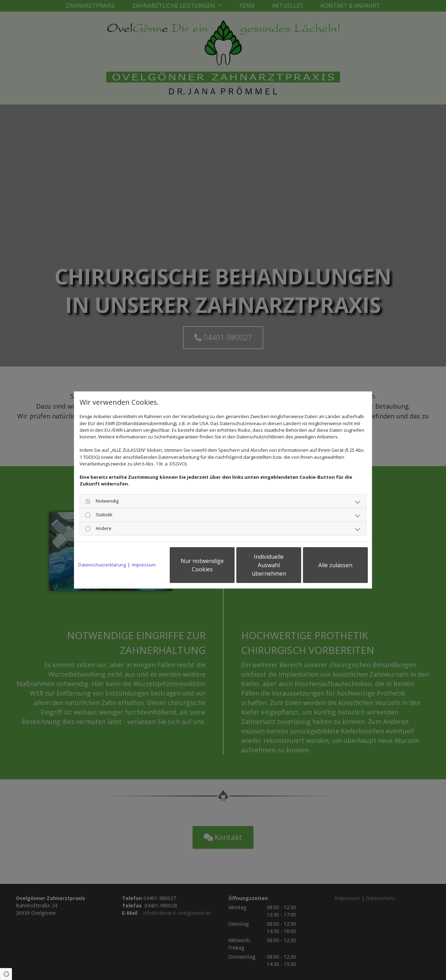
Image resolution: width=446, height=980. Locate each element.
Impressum (144, 565)
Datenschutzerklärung (102, 565)
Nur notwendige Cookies (202, 565)
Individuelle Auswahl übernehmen (269, 565)
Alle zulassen (335, 565)
